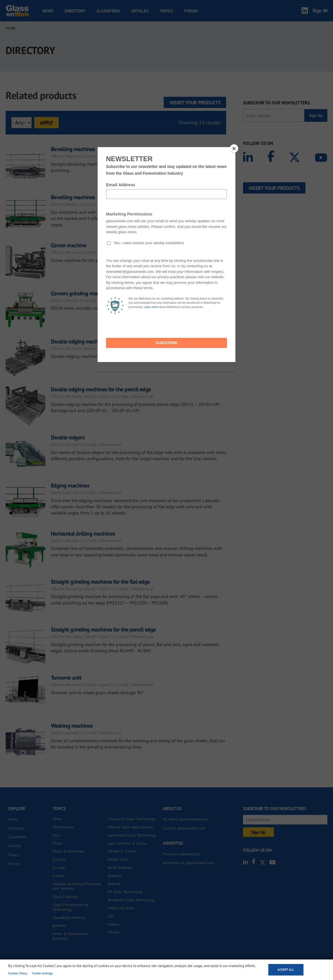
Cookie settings (42, 973)
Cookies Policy (18, 973)
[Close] (234, 149)
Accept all (286, 970)
